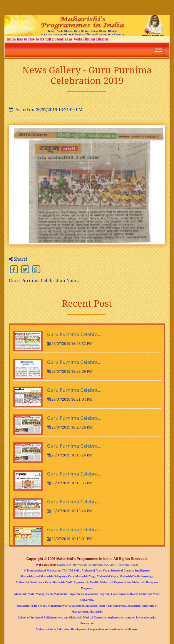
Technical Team (128, 565)
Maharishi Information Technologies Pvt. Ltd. (86, 565)
